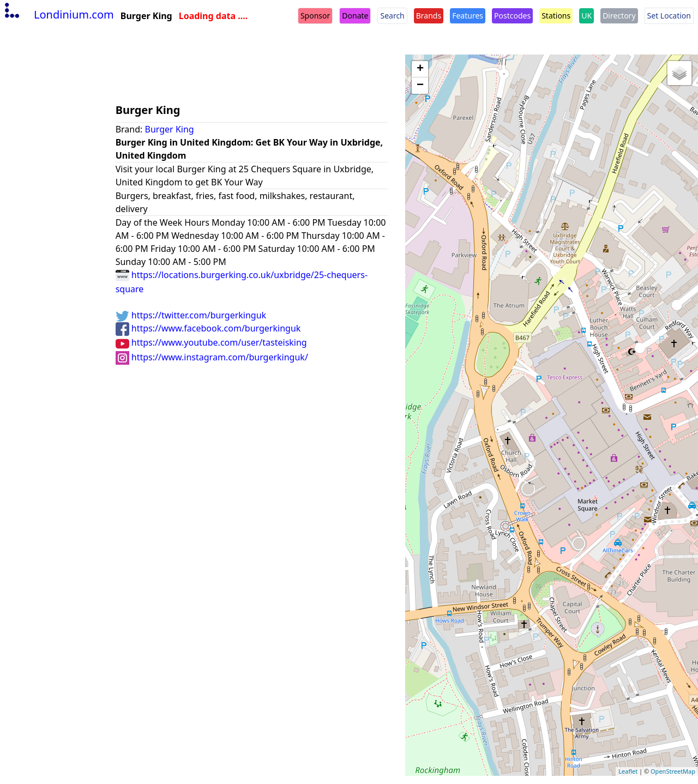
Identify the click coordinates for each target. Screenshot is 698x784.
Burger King (170, 129)
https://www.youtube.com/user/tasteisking (211, 342)
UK (586, 16)
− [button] (420, 86)
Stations (556, 16)
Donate (355, 16)
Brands (429, 16)
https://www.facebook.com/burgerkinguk (208, 328)
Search (392, 16)
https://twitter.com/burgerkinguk (191, 315)
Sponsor (315, 16)
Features (468, 16)
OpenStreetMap (673, 771)
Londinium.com (58, 14)
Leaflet (628, 771)
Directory (619, 16)
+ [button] (420, 69)
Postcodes (512, 16)
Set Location (669, 16)
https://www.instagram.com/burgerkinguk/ (212, 357)
